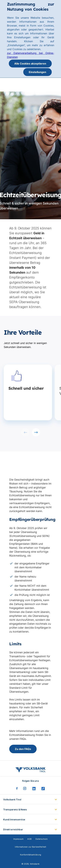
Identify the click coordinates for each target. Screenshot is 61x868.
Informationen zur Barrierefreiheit (30, 847)
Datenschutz (42, 839)
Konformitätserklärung (30, 855)
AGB (29, 839)
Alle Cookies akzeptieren (30, 64)
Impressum (18, 839)
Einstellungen (37, 72)
